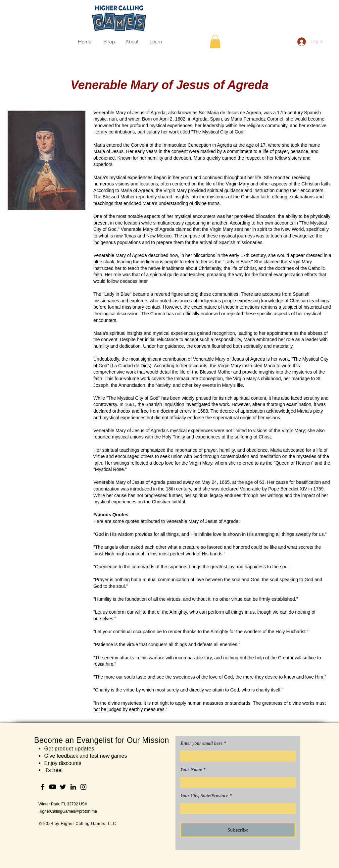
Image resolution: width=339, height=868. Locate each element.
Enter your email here (201, 743)
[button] (215, 42)
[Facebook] (42, 787)
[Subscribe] (238, 830)
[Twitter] (63, 787)
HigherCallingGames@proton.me (68, 811)
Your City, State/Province (204, 796)
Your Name (191, 770)
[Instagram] (83, 787)
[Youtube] (53, 787)
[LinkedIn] (73, 787)
